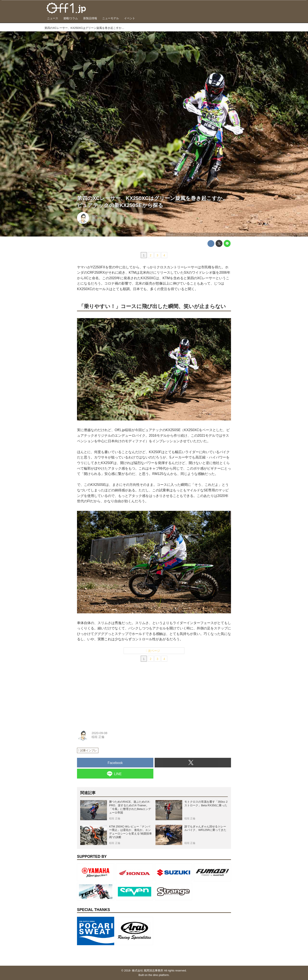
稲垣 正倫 (98, 220)
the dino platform (159, 975)
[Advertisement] (109, 697)
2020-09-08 (99, 216)
